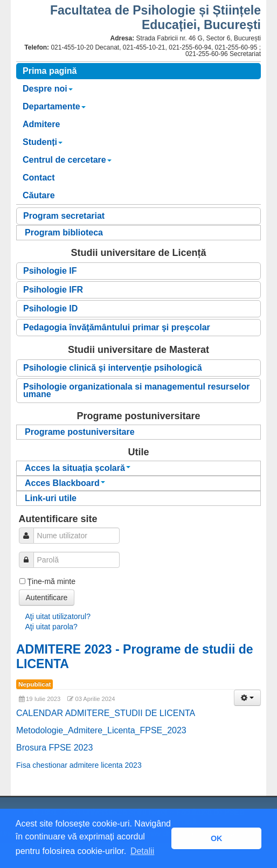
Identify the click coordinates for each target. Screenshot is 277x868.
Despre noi (48, 89)
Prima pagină (50, 71)
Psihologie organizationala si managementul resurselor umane (137, 390)
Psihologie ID (50, 308)
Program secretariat (64, 216)
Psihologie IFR (53, 290)
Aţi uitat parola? (51, 627)
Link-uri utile (51, 498)
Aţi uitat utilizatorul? (58, 616)
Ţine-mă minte (51, 581)
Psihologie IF (50, 271)
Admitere (41, 124)
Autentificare (47, 598)
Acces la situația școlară (78, 468)
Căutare (39, 195)
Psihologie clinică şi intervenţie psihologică (113, 368)
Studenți (43, 142)
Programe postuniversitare (80, 432)
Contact (39, 178)
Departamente (54, 106)
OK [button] (217, 838)
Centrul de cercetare (67, 160)
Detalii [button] (142, 851)
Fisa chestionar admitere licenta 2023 (79, 765)
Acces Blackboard (65, 483)
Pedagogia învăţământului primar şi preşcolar (117, 327)
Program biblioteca (64, 232)
